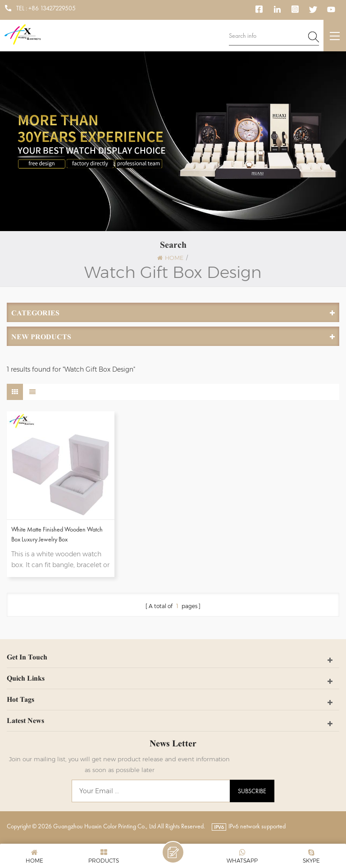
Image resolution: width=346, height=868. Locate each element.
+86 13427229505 (52, 8)
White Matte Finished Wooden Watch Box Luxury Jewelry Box (57, 534)
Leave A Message (173, 852)
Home (170, 258)
